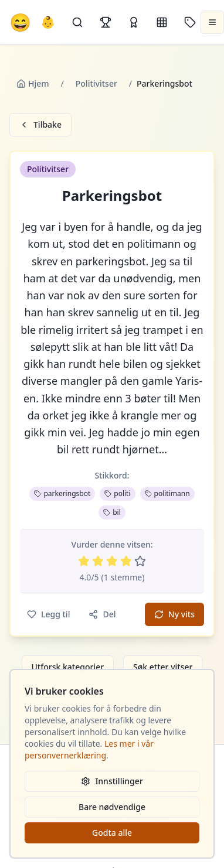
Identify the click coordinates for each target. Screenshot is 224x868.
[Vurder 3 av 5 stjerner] (112, 561)
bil (112, 512)
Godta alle (112, 833)
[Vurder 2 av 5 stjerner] (98, 561)
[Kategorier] (162, 22)
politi (117, 493)
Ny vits (174, 614)
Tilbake (40, 124)
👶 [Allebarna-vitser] (48, 22)
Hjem (33, 83)
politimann (167, 493)
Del (102, 614)
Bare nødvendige (112, 807)
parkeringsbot (62, 493)
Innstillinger (112, 781)
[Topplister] (106, 22)
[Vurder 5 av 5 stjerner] (140, 561)
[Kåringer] (134, 22)
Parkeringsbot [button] (112, 196)
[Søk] (77, 22)
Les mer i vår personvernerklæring (89, 749)
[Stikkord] (190, 22)
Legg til (48, 614)
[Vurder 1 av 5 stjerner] (84, 561)
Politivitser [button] (48, 169)
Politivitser (96, 83)
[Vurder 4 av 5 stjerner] (126, 561)
